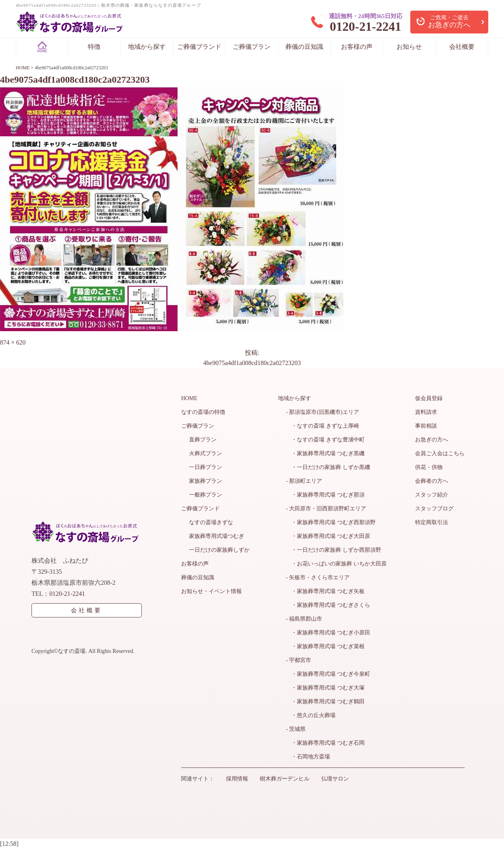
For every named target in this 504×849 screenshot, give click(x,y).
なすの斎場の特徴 (203, 412)
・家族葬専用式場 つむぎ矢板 (325, 591)
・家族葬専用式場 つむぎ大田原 (328, 536)
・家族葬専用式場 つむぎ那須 (325, 495)
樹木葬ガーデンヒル (285, 779)
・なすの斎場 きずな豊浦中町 (325, 440)
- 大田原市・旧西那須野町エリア (326, 509)
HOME (189, 398)
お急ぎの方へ (432, 440)
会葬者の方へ (432, 481)
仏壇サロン (335, 779)
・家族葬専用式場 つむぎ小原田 (328, 633)
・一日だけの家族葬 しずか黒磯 (328, 467)
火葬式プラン (206, 453)
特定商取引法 (432, 522)
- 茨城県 (296, 729)
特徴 (94, 47)
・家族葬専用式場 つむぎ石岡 (325, 743)
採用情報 (237, 779)
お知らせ (409, 47)
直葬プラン (203, 440)
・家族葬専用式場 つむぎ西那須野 (331, 522)
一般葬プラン (206, 495)
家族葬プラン (206, 481)
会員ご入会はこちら (440, 453)
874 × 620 (13, 342)
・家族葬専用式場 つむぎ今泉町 (328, 674)
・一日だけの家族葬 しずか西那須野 (334, 550)
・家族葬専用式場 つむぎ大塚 (325, 688)
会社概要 (462, 47)
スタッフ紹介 (432, 495)
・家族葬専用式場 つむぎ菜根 (325, 646)
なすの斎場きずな (211, 522)
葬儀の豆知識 (304, 47)
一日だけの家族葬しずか (219, 550)
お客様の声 (357, 47)
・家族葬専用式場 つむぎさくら (328, 605)
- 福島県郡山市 (304, 619)
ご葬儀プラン (252, 47)
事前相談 (426, 426)
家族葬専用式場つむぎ (217, 536)
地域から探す (147, 47)
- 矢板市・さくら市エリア (318, 577)
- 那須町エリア (304, 481)
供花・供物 (429, 467)
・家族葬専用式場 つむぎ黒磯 (325, 453)
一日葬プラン (206, 467)
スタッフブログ (434, 509)
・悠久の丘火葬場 (311, 715)
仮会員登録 (429, 398)
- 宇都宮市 (298, 660)
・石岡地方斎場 (308, 757)
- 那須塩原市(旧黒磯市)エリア (322, 412)
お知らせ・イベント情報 (211, 591)
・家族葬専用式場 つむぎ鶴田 (325, 702)
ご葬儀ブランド (199, 47)
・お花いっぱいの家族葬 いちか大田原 (336, 564)
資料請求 (426, 412)
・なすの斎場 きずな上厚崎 (322, 426)
